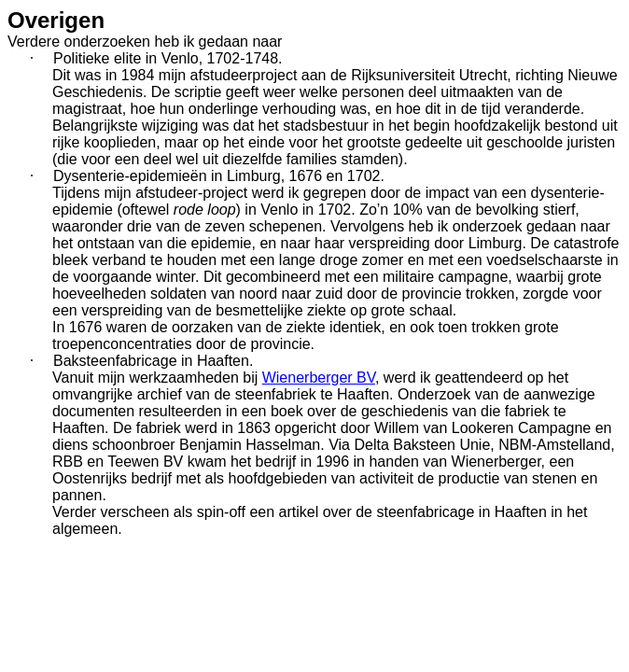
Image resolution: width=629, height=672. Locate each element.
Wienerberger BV (319, 378)
